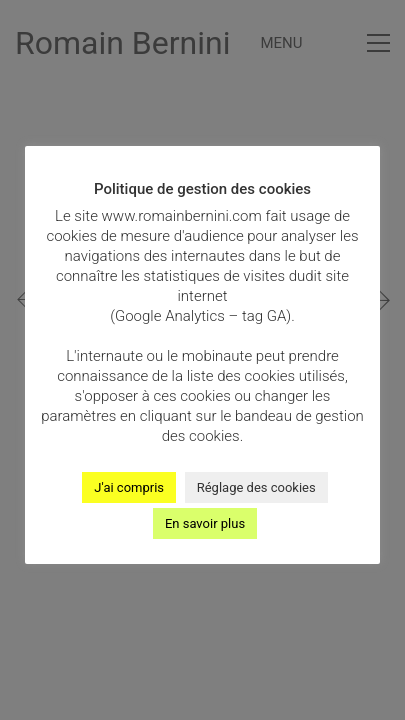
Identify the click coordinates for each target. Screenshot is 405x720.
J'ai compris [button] (129, 487)
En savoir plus (205, 523)
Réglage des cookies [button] (256, 487)
